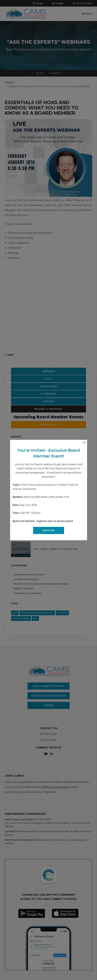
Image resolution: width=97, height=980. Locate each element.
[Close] (84, 443)
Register (49, 530)
